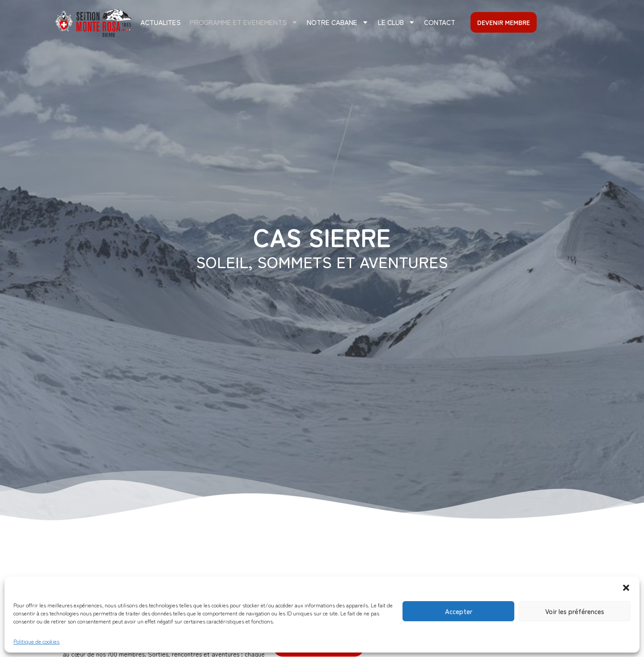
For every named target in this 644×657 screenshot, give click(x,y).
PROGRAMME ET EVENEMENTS (244, 22)
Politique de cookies (36, 641)
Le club (396, 22)
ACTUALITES (161, 22)
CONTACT (440, 22)
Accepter (459, 611)
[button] (626, 588)
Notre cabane (338, 22)
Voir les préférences (575, 611)
